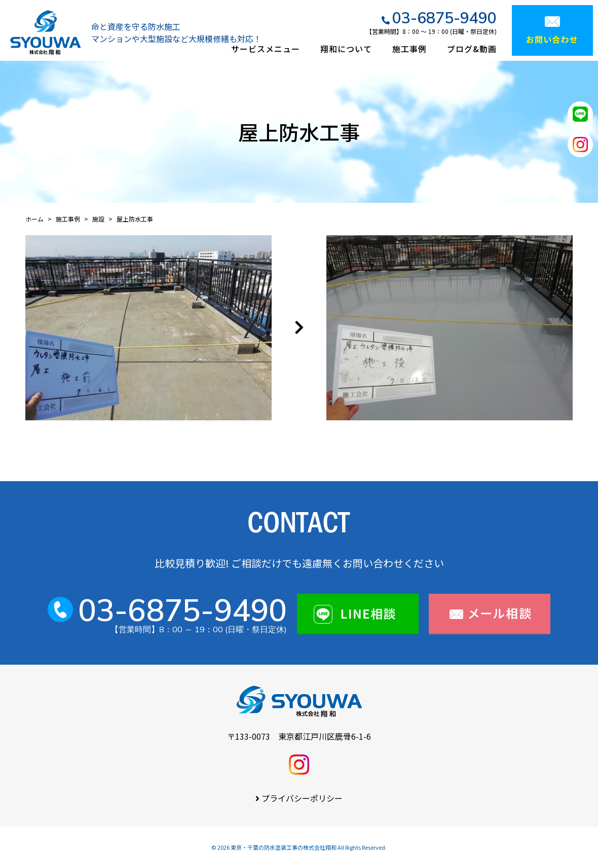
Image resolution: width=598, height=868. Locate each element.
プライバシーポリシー (302, 798)
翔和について (346, 49)
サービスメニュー (266, 49)
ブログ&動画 (472, 49)
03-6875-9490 (444, 18)
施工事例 (409, 49)
